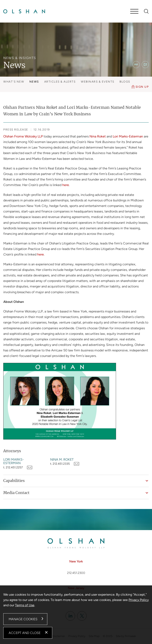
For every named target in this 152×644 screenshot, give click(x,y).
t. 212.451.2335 (60, 464)
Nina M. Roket (62, 459)
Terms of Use (25, 605)
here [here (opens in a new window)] (66, 185)
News (34, 82)
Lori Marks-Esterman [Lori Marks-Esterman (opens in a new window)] (128, 136)
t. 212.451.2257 (13, 467)
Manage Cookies (23, 619)
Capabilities (14, 481)
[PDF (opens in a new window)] (136, 65)
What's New (14, 82)
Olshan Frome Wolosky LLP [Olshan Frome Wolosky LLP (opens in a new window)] (23, 136)
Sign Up (142, 87)
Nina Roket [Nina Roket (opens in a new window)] (98, 136)
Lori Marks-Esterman (14, 461)
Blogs (125, 82)
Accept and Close (25, 633)
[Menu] (134, 12)
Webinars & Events (98, 82)
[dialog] (76, 615)
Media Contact (16, 493)
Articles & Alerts (60, 82)
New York (76, 561)
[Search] (146, 11)
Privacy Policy (139, 600)
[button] (145, 65)
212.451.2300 (76, 573)
